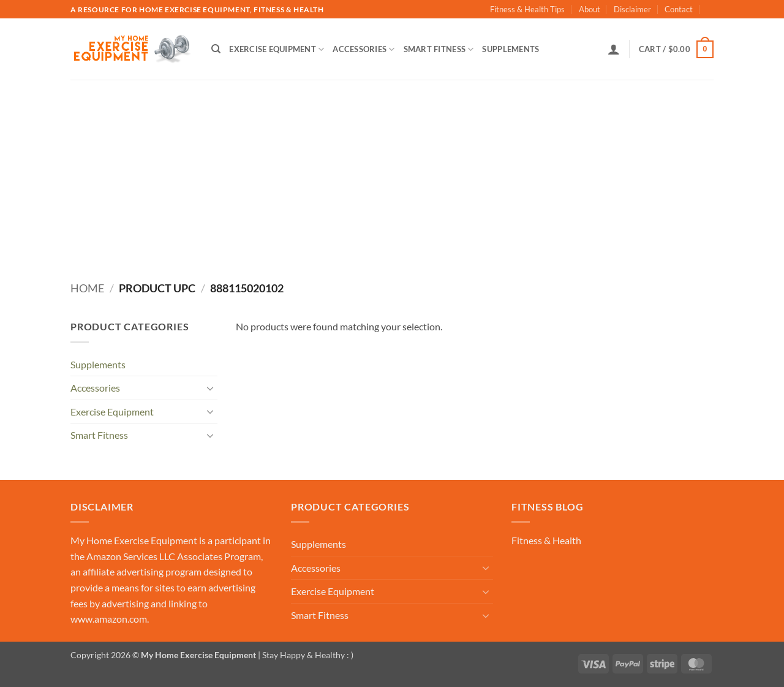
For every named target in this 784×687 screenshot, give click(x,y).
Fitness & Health (546, 540)
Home (87, 288)
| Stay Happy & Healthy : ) (305, 655)
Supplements (511, 49)
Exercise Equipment (277, 49)
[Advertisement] (392, 172)
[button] (614, 49)
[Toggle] (210, 388)
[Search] (216, 49)
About (590, 9)
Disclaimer (632, 9)
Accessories (364, 49)
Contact (679, 9)
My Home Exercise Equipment (134, 540)
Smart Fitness (439, 49)
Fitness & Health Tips (527, 9)
